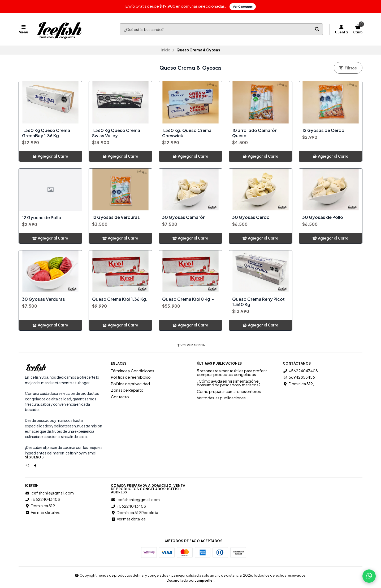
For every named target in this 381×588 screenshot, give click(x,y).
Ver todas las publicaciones (221, 397)
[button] (50, 156)
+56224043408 (300, 370)
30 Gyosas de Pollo (323, 217)
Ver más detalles (42, 512)
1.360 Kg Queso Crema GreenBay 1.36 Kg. (46, 133)
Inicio (166, 50)
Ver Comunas (243, 7)
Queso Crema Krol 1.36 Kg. (120, 299)
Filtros (348, 68)
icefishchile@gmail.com (49, 493)
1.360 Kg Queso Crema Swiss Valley (116, 133)
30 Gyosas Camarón (184, 217)
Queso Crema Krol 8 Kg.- (188, 299)
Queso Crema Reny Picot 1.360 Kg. (258, 302)
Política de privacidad (130, 383)
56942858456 (299, 377)
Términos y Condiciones (133, 370)
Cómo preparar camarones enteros (229, 391)
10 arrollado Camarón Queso (255, 133)
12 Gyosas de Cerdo (323, 130)
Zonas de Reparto (127, 390)
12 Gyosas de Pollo (42, 217)
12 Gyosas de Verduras (116, 217)
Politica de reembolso (131, 377)
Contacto (120, 396)
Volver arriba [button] (191, 345)
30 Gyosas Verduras (44, 299)
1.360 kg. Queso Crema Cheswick (187, 133)
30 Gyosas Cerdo (251, 217)
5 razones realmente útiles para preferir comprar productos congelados (232, 372)
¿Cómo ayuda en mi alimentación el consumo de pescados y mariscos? (229, 383)
